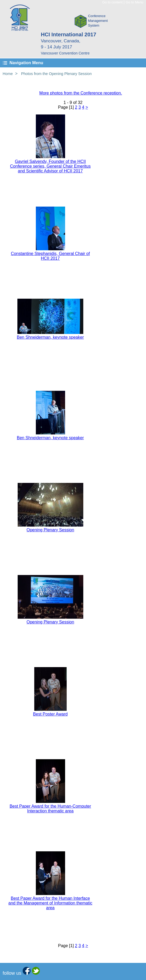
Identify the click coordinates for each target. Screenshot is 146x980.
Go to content (112, 2)
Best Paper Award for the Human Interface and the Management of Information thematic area (50, 903)
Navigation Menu (26, 63)
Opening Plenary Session (50, 530)
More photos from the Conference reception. (81, 93)
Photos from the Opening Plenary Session (56, 74)
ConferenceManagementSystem (98, 21)
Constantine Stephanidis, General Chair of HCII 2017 (50, 256)
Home (8, 74)
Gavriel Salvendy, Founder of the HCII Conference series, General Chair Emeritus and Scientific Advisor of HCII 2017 (50, 166)
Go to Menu (135, 2)
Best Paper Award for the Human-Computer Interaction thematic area (50, 809)
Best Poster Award (50, 714)
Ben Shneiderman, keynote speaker (50, 337)
